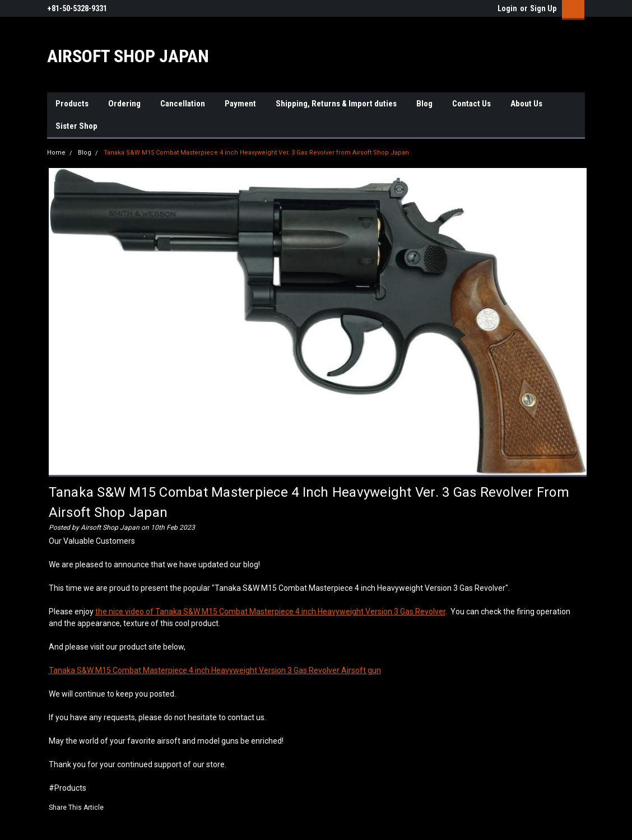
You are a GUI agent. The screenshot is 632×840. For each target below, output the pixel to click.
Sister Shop (76, 126)
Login (507, 8)
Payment (240, 104)
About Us (526, 104)
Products (72, 104)
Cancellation (183, 104)
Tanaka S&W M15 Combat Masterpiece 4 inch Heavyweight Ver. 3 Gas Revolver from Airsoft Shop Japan (256, 153)
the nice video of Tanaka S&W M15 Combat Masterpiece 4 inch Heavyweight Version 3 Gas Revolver (270, 612)
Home (56, 153)
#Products (68, 788)
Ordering (124, 104)
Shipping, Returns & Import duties (336, 104)
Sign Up (543, 8)
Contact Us (471, 104)
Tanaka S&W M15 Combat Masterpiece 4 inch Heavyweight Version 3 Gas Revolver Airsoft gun (215, 670)
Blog (424, 104)
